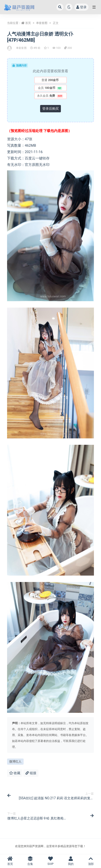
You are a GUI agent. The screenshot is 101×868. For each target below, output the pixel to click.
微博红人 (15, 761)
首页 (28, 23)
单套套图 (42, 23)
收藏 (15, 773)
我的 (71, 861)
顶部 (91, 861)
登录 (81, 7)
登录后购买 (50, 109)
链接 (31, 773)
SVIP (50, 861)
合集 (30, 861)
